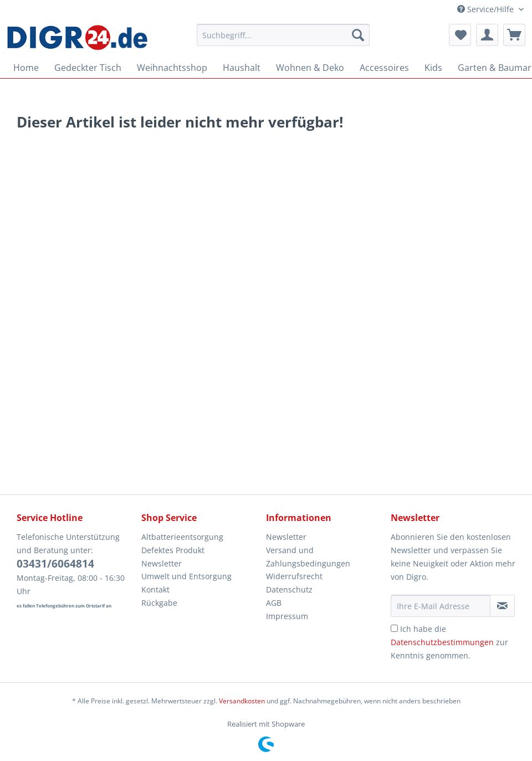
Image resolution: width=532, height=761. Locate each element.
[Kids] (433, 68)
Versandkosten (242, 701)
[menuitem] (283, 40)
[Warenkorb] (514, 35)
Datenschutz (289, 589)
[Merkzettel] (460, 35)
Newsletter (162, 563)
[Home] (26, 68)
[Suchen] (358, 35)
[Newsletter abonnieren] (502, 606)
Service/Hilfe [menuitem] (487, 9)
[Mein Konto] (487, 35)
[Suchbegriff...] (283, 35)
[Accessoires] (384, 68)
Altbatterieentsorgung (182, 537)
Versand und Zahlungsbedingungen (308, 557)
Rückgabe (159, 603)
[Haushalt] (242, 68)
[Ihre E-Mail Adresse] (441, 606)
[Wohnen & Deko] (310, 68)
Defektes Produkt (173, 550)
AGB (274, 603)
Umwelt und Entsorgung (186, 576)
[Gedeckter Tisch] (88, 68)
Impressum (287, 616)
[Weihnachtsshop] (172, 68)
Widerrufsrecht (294, 576)
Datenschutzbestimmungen (442, 642)
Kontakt (155, 589)
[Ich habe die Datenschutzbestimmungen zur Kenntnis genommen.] (394, 628)
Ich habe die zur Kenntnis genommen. (449, 642)
